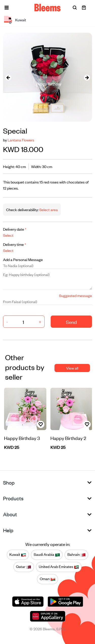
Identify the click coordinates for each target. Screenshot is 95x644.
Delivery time (15, 244)
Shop (9, 482)
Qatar (24, 567)
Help (8, 530)
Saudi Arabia (47, 555)
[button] (7, 8)
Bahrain (77, 555)
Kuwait (18, 555)
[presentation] (8, 77)
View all (72, 368)
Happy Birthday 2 (68, 438)
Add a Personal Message (23, 259)
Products (13, 498)
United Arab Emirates (59, 567)
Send (71, 322)
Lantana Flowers (21, 140)
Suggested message (75, 295)
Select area (48, 209)
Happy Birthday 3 (22, 438)
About (10, 514)
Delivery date (15, 229)
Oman (48, 579)
